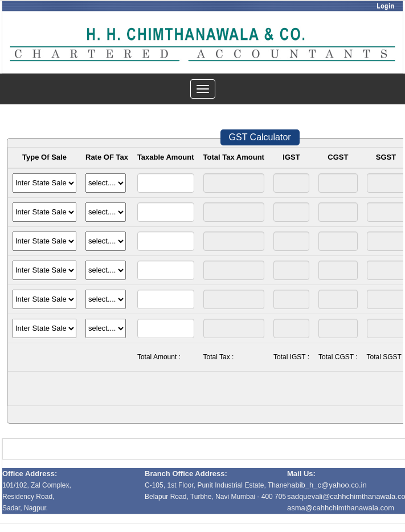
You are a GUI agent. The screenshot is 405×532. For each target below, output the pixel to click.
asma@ (341, 508)
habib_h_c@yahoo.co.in (327, 485)
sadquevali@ (308, 496)
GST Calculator (260, 137)
